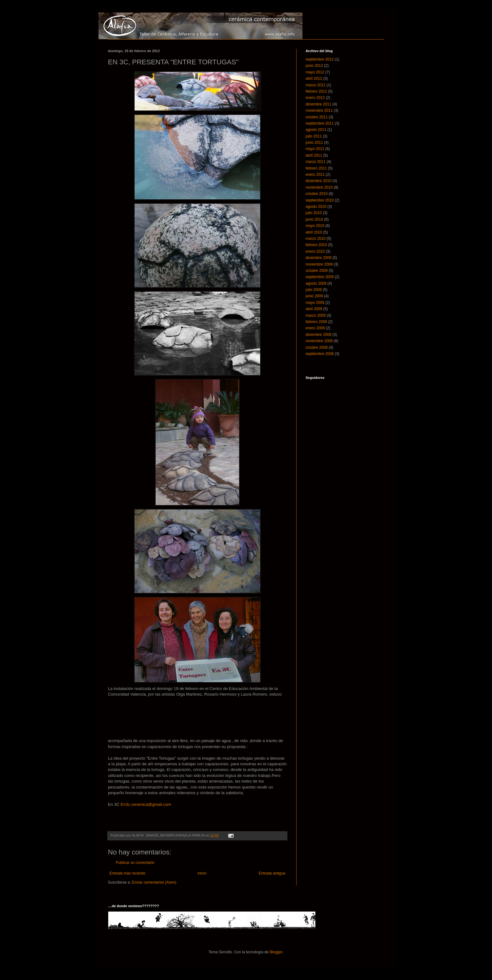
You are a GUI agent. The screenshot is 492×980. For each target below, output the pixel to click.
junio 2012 (314, 66)
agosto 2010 (316, 207)
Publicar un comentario (135, 863)
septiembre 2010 (320, 200)
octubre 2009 (317, 271)
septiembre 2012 (320, 59)
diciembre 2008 (318, 335)
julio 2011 (314, 136)
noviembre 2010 (319, 187)
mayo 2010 (315, 226)
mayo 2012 (315, 72)
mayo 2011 (315, 149)
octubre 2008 (317, 347)
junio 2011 (314, 143)
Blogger (276, 952)
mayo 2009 (315, 303)
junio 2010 (314, 219)
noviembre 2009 (319, 264)
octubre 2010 (317, 194)
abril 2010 (314, 232)
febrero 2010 (316, 245)
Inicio (202, 873)
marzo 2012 (316, 85)
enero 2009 (315, 328)
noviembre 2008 (319, 341)
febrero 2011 (316, 168)
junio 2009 (314, 296)
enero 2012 (315, 98)
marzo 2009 (316, 315)
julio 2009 (314, 290)
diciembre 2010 (318, 181)
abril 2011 (314, 155)
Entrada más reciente (127, 873)
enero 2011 (315, 175)
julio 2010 (314, 213)
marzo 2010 (316, 239)
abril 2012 (314, 78)
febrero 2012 (316, 91)
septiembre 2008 (320, 354)
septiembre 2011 (320, 123)
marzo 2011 (316, 162)
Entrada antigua (272, 873)
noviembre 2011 (319, 110)
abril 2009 (314, 309)
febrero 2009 (316, 322)
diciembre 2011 (318, 104)
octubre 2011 (317, 117)
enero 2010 (315, 251)
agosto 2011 (316, 130)
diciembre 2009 (318, 258)
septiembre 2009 (320, 277)
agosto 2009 (316, 283)
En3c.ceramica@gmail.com (146, 804)
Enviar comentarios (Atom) (154, 882)
